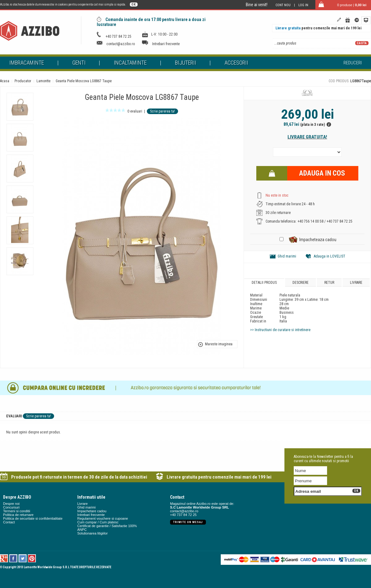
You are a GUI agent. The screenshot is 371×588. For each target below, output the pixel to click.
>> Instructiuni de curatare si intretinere (280, 330)
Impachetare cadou (92, 511)
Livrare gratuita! (307, 137)
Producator (23, 81)
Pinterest (32, 558)
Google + (4, 558)
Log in (303, 5)
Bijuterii (186, 63)
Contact (9, 522)
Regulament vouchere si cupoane (103, 518)
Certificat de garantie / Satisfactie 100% (107, 526)
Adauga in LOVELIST (330, 256)
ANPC (82, 530)
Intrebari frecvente (166, 44)
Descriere (301, 283)
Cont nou (283, 5)
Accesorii (236, 63)
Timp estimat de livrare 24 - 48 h (290, 204)
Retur (329, 283)
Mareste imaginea (219, 344)
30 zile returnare (278, 213)
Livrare (356, 283)
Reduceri (353, 63)
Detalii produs (264, 283)
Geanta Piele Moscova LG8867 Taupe (84, 81)
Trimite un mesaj (188, 522)
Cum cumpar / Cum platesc (98, 522)
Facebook (13, 558)
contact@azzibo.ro (121, 44)
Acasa (5, 81)
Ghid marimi (287, 256)
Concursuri (11, 507)
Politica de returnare (18, 515)
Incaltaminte (130, 63)
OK (134, 4)
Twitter (23, 558)
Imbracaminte (27, 63)
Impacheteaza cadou (318, 240)
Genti (79, 63)
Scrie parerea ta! (162, 111)
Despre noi (11, 504)
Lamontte (43, 81)
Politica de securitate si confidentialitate (33, 518)
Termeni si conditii (17, 511)
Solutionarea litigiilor (92, 533)
